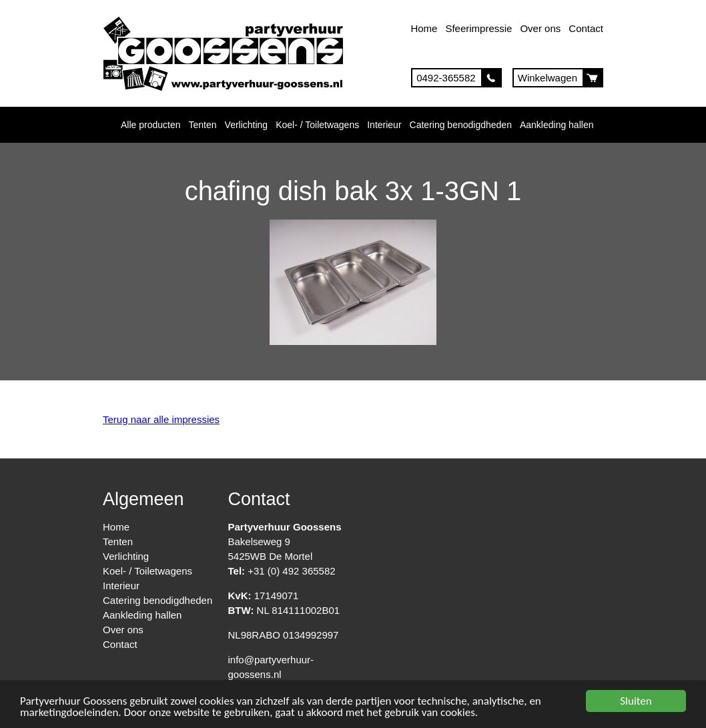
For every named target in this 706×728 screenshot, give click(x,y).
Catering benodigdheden (461, 125)
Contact (586, 28)
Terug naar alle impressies (161, 419)
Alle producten (151, 125)
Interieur (384, 125)
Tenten (203, 125)
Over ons (540, 28)
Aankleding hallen (557, 125)
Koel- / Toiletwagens (317, 125)
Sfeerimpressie (478, 28)
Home (424, 28)
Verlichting (247, 125)
